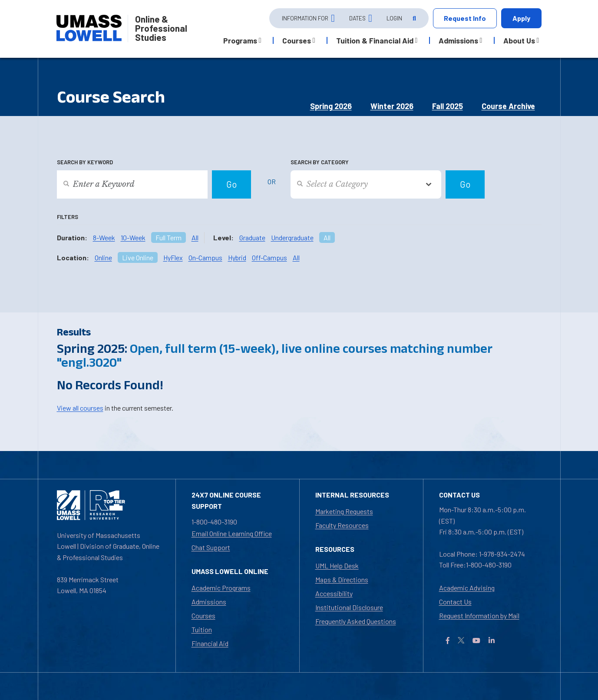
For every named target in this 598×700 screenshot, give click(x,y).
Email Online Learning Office (232, 533)
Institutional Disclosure (349, 607)
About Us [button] (519, 40)
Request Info (465, 18)
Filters (68, 217)
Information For (305, 18)
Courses (203, 615)
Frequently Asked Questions (356, 621)
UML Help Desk (337, 566)
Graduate (252, 237)
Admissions (209, 602)
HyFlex (173, 257)
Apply (521, 18)
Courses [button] (297, 40)
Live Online (138, 257)
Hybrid (237, 257)
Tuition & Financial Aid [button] (375, 40)
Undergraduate (292, 237)
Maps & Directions (342, 579)
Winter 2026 (392, 106)
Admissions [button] (458, 40)
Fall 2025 (448, 106)
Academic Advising (467, 588)
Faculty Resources (342, 525)
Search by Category (320, 162)
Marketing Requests (344, 511)
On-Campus (205, 257)
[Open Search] (413, 18)
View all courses (80, 408)
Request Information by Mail (479, 615)
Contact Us (455, 602)
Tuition (202, 629)
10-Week (133, 237)
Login (394, 18)
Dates (357, 18)
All (195, 237)
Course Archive (508, 106)
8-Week (104, 237)
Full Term (168, 237)
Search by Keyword (85, 162)
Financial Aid (210, 643)
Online (103, 257)
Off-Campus (269, 257)
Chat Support (211, 547)
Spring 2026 (331, 106)
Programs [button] (240, 40)
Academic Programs (221, 588)
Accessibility (334, 593)
